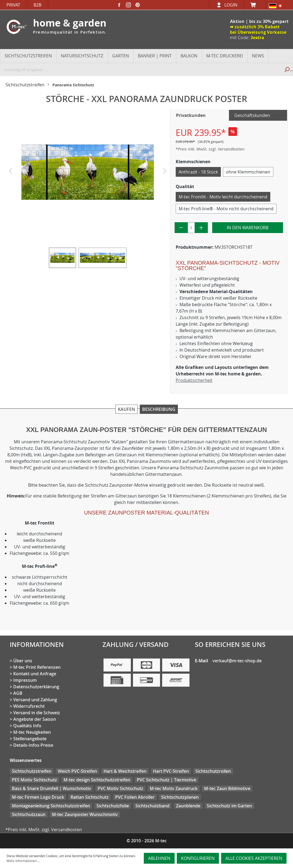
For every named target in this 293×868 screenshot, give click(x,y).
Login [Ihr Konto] (231, 5)
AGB (18, 693)
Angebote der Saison (35, 719)
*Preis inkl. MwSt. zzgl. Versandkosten (210, 149)
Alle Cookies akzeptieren (254, 858)
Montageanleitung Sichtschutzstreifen (51, 806)
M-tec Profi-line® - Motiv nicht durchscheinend (226, 209)
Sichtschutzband (152, 806)
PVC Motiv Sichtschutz (120, 788)
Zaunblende (188, 806)
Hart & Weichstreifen (125, 771)
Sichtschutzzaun (29, 814)
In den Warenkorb (248, 228)
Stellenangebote (30, 739)
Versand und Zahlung (35, 700)
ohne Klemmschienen (248, 172)
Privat (13, 5)
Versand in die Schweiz (37, 713)
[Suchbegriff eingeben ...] (140, 70)
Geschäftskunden (252, 115)
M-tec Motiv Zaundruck (174, 788)
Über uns (23, 661)
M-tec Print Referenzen (37, 667)
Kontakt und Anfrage (35, 674)
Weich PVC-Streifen (77, 771)
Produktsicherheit (194, 380)
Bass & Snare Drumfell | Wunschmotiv (51, 788)
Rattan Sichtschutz (90, 797)
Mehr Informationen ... (23, 861)
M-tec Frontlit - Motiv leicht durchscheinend (223, 197)
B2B (37, 5)
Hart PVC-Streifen (171, 771)
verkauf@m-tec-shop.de (237, 661)
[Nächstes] (165, 172)
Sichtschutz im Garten (229, 806)
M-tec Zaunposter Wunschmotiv (85, 814)
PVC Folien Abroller (135, 797)
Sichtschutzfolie (113, 806)
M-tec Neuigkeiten (32, 732)
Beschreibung (159, 409)
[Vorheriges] (11, 172)
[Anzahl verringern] (181, 228)
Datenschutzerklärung (36, 687)
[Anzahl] (191, 228)
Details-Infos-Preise (33, 745)
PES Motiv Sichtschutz (34, 780)
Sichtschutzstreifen (32, 771)
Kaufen (126, 409)
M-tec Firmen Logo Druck (38, 797)
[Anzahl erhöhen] (201, 228)
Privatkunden (191, 115)
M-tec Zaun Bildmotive (227, 788)
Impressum (25, 680)
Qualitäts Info (27, 726)
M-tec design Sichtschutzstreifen (97, 780)
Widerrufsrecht (29, 706)
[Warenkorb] (255, 5)
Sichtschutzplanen (180, 797)
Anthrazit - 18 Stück (198, 172)
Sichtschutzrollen (213, 771)
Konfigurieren (198, 858)
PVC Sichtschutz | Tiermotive (167, 780)
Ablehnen (159, 858)
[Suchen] (287, 70)
